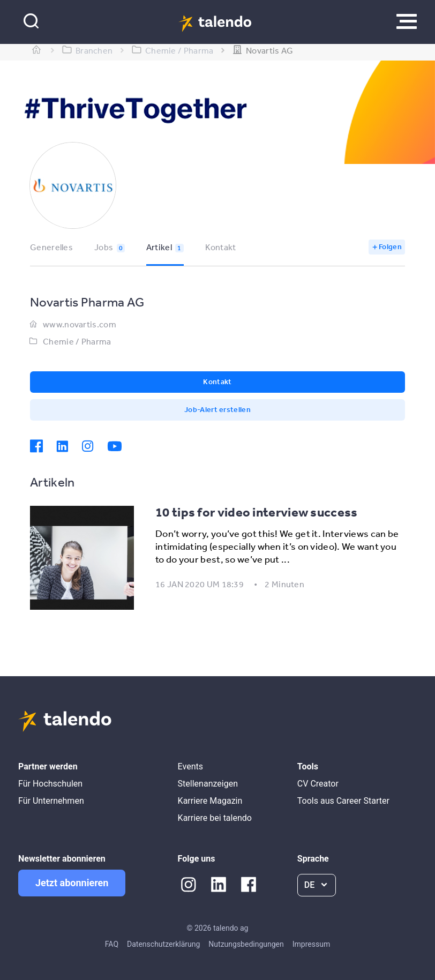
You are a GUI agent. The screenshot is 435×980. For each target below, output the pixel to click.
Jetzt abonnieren (72, 883)
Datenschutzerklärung (163, 944)
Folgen (390, 246)
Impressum (311, 944)
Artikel (165, 247)
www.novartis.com (80, 324)
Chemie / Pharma (77, 341)
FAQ (112, 944)
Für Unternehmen (51, 801)
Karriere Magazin (210, 801)
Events (190, 766)
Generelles (51, 247)
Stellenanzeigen (208, 784)
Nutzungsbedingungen (246, 944)
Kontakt (221, 247)
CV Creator (318, 784)
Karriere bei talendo (215, 818)
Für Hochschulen (50, 784)
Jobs (110, 247)
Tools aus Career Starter (343, 801)
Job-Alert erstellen (217, 409)
